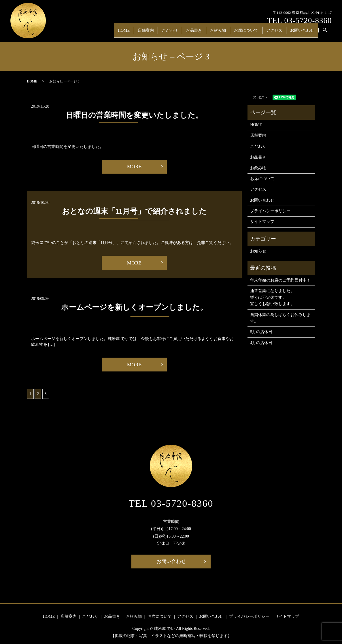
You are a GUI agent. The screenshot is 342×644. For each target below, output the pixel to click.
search (329, 33)
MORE (134, 167)
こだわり (177, 33)
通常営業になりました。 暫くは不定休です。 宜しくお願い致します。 (272, 297)
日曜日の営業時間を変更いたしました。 (134, 115)
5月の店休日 (261, 332)
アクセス (276, 33)
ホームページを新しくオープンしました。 (134, 308)
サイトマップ (262, 222)
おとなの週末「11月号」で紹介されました (134, 212)
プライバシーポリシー (270, 211)
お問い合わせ (303, 33)
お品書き (200, 33)
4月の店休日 (261, 343)
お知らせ (258, 251)
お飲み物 (222, 33)
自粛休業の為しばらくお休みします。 (280, 318)
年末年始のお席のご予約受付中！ (280, 280)
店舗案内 (155, 33)
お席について (249, 33)
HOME (135, 33)
